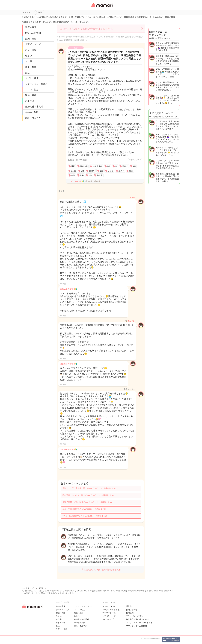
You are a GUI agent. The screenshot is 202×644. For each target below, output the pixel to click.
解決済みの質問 (33, 33)
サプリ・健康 (32, 78)
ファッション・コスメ (36, 84)
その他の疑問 (32, 112)
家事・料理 (31, 67)
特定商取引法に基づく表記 (137, 619)
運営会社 (130, 606)
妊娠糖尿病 (97, 166)
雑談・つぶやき (33, 118)
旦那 (73, 166)
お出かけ (30, 101)
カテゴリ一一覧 (109, 616)
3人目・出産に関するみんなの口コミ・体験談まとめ (85, 516)
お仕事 (29, 61)
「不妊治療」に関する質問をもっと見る (101, 570)
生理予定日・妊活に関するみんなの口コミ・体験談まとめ (87, 502)
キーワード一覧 (109, 613)
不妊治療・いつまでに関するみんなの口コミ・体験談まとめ (88, 495)
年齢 (82, 175)
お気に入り (136, 160)
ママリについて (109, 606)
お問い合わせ (132, 610)
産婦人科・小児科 (34, 107)
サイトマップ (108, 619)
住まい (29, 56)
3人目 (74, 171)
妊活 (27, 73)
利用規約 (130, 613)
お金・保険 (31, 50)
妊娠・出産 (31, 39)
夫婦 (73, 175)
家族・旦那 (31, 95)
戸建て (125, 166)
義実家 (100, 175)
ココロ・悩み (32, 90)
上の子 (121, 171)
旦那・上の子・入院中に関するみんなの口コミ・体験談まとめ (89, 488)
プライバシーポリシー (135, 616)
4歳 (134, 166)
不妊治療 (84, 166)
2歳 (109, 166)
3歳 (83, 171)
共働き (92, 171)
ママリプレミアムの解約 (136, 626)
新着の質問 (31, 27)
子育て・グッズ (33, 44)
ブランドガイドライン (112, 610)
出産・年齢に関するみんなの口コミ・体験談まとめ (84, 509)
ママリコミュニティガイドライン (140, 623)
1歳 (101, 171)
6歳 (90, 175)
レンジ (111, 171)
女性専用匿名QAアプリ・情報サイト (102, 7)
